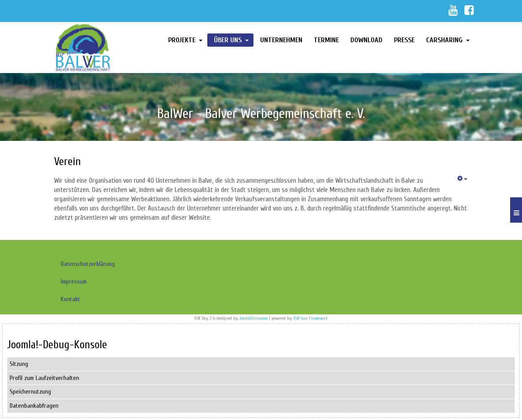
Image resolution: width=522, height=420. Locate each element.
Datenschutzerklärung (88, 264)
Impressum (74, 282)
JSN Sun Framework (311, 318)
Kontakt (70, 299)
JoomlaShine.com (254, 318)
